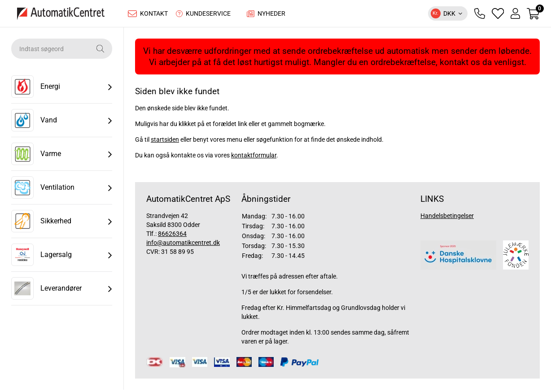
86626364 (172, 236)
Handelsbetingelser (447, 218)
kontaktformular (254, 157)
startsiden (165, 142)
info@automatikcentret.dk (183, 245)
